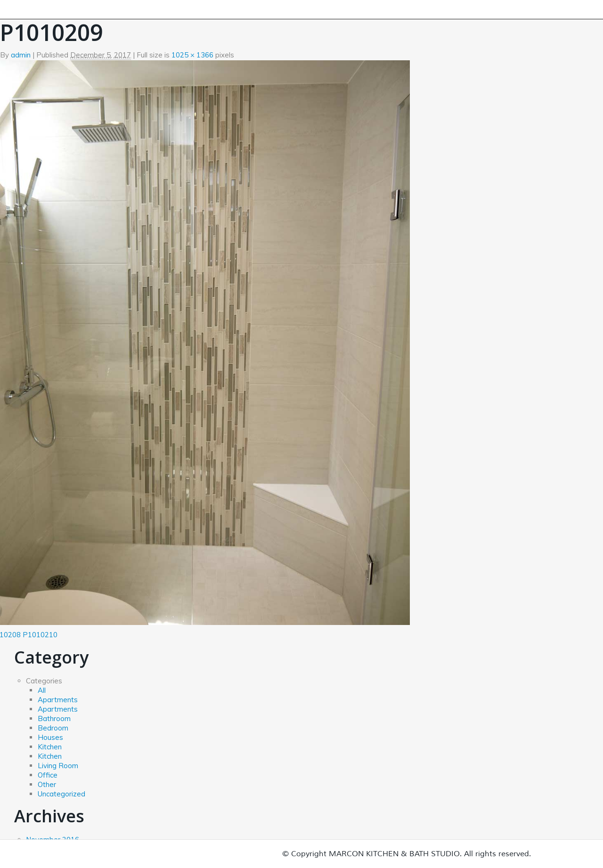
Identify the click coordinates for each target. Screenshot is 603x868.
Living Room (58, 766)
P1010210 (40, 635)
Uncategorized (61, 794)
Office (48, 775)
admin (21, 55)
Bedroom (53, 728)
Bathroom (54, 718)
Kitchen (50, 747)
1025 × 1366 (192, 55)
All (42, 690)
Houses (50, 737)
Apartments (58, 700)
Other (47, 784)
